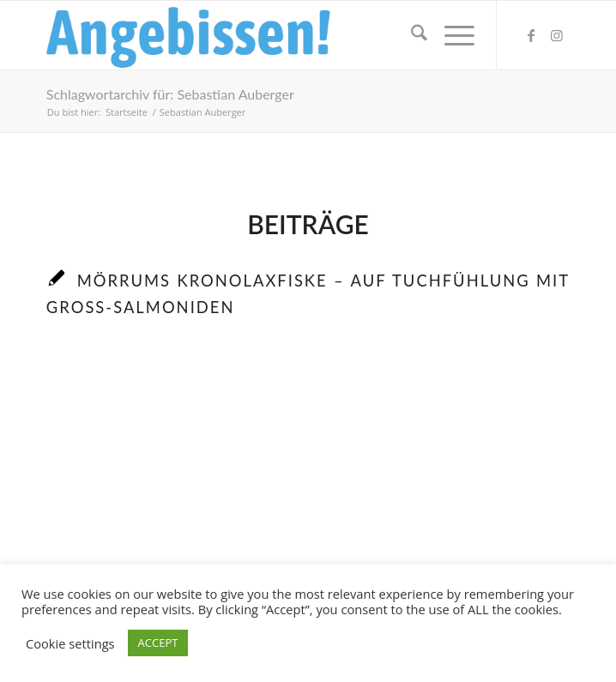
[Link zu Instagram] (557, 35)
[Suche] (411, 35)
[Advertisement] (308, 504)
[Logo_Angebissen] (256, 35)
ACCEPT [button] (158, 643)
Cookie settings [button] (70, 643)
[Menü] (451, 35)
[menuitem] (411, 35)
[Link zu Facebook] (531, 35)
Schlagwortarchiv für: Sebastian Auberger (170, 94)
